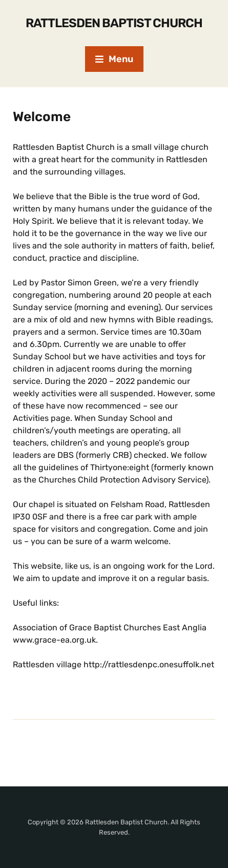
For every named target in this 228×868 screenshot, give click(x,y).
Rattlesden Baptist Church (114, 23)
